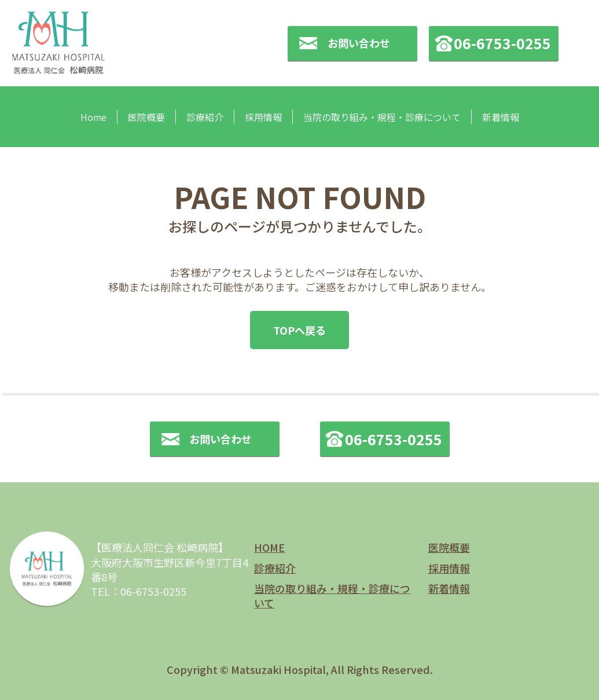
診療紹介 (205, 117)
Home (93, 117)
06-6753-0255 (502, 43)
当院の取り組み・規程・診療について (382, 117)
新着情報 (501, 117)
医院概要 (146, 117)
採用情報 (263, 117)
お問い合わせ (359, 43)
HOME (269, 547)
